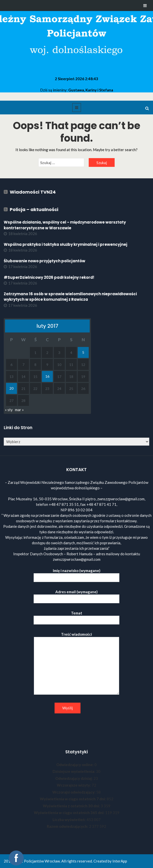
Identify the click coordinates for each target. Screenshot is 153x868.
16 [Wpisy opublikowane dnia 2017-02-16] (47, 376)
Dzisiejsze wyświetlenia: (74, 771)
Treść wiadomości (76, 664)
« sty (9, 410)
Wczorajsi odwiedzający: (74, 792)
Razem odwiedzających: (68, 826)
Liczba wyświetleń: (70, 820)
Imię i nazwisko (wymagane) (76, 574)
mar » (19, 410)
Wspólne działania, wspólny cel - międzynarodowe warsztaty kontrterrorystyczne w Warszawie (65, 225)
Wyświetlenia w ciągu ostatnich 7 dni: (73, 799)
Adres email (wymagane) (76, 595)
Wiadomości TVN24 (33, 192)
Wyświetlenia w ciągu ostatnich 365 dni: (70, 813)
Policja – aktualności (34, 209)
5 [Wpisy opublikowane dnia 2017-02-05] (83, 352)
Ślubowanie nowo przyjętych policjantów (44, 261)
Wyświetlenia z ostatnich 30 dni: (72, 806)
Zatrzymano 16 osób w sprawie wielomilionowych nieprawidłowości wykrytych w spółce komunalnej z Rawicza (70, 297)
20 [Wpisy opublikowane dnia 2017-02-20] (11, 388)
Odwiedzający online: (75, 765)
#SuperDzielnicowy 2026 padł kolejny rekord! (49, 277)
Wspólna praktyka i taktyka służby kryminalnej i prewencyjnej (66, 244)
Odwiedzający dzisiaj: (74, 778)
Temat (76, 617)
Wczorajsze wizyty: (74, 785)
